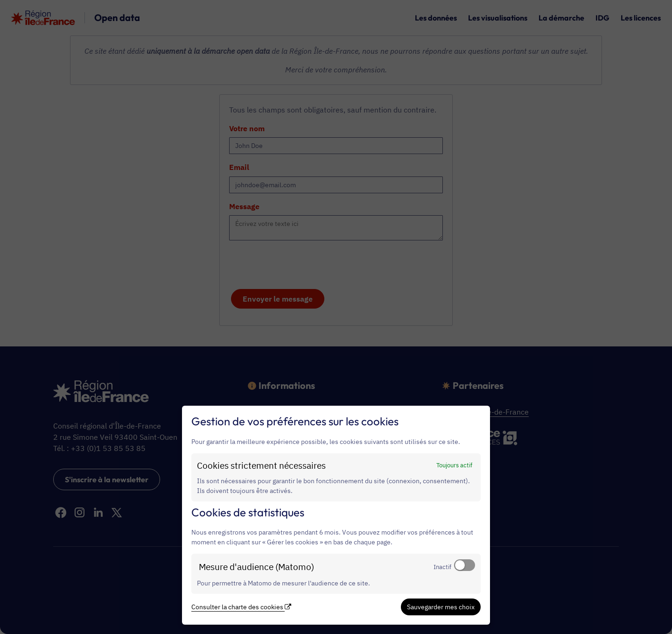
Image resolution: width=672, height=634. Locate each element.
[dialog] (336, 515)
